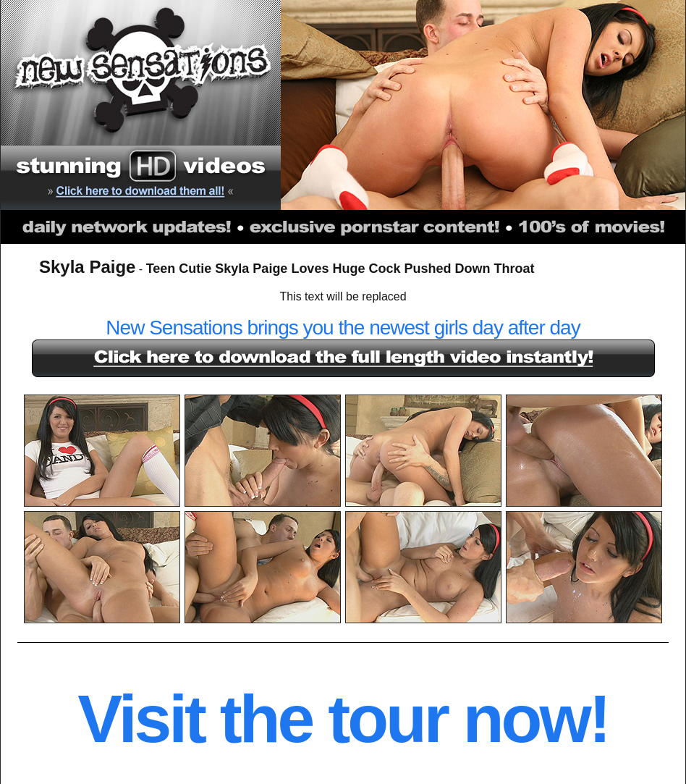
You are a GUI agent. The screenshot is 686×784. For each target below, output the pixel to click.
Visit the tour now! (343, 719)
